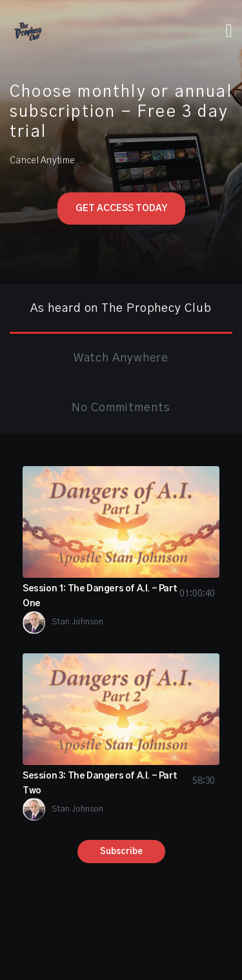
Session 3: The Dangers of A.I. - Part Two (121, 783)
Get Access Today (121, 209)
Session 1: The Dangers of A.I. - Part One (121, 596)
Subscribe (121, 852)
